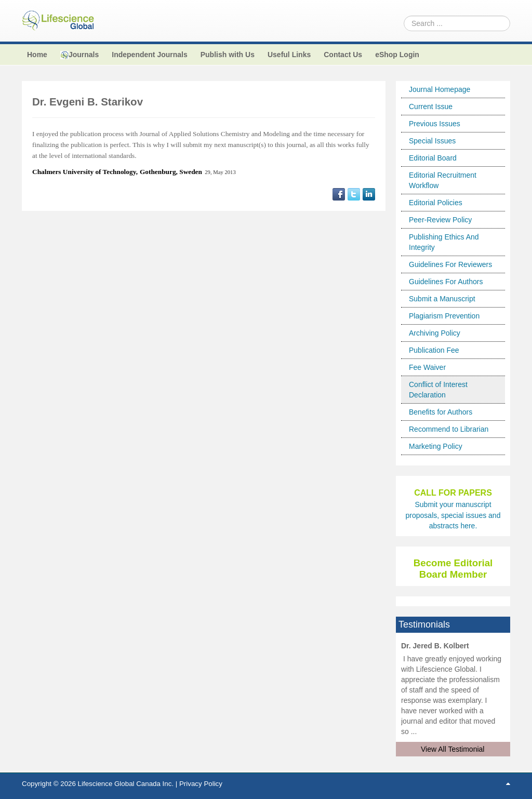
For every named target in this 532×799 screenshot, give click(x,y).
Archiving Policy (435, 333)
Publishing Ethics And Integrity (444, 242)
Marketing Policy (436, 446)
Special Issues (432, 141)
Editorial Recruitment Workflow (443, 180)
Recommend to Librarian (449, 429)
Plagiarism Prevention (444, 316)
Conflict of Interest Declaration (438, 390)
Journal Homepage (440, 89)
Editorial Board (433, 158)
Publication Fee (434, 350)
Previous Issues (435, 124)
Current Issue (431, 106)
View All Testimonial (453, 749)
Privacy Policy (201, 784)
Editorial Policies (436, 203)
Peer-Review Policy (440, 220)
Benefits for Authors (441, 412)
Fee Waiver (427, 367)
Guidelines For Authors (446, 282)
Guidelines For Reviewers (450, 264)
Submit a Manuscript (442, 299)
